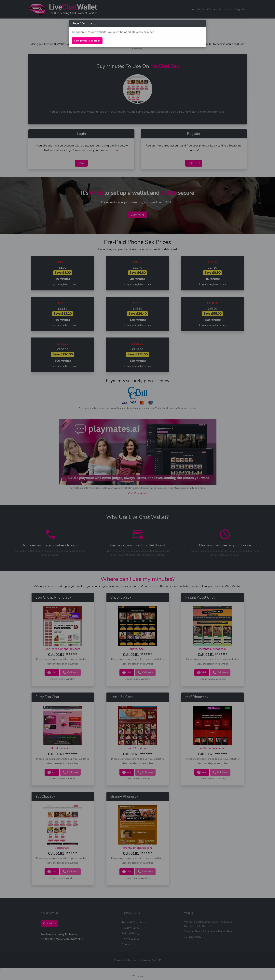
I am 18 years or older (87, 41)
